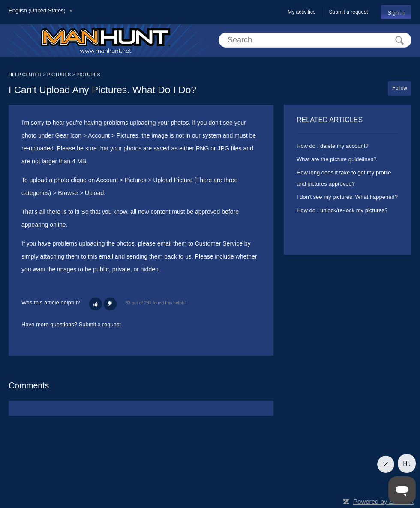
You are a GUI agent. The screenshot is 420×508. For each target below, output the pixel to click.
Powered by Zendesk (383, 501)
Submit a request (349, 12)
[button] (96, 304)
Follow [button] (400, 88)
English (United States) (38, 11)
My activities (301, 12)
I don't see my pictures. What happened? (347, 197)
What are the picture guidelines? (336, 159)
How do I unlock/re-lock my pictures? (342, 210)
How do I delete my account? (333, 146)
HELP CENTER (25, 75)
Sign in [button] (396, 13)
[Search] (315, 40)
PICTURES (59, 75)
